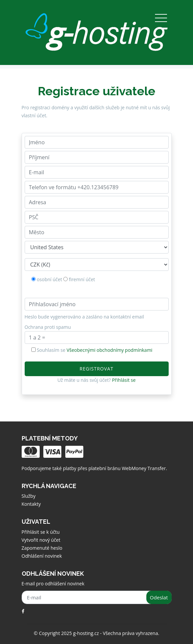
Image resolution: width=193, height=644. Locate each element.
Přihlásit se (124, 380)
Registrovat (96, 369)
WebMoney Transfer (144, 468)
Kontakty (31, 504)
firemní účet (82, 279)
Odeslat (159, 597)
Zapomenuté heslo (42, 548)
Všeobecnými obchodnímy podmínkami (109, 350)
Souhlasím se (94, 350)
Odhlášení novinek (42, 556)
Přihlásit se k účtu (41, 532)
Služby (29, 496)
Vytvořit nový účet (41, 540)
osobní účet (49, 279)
